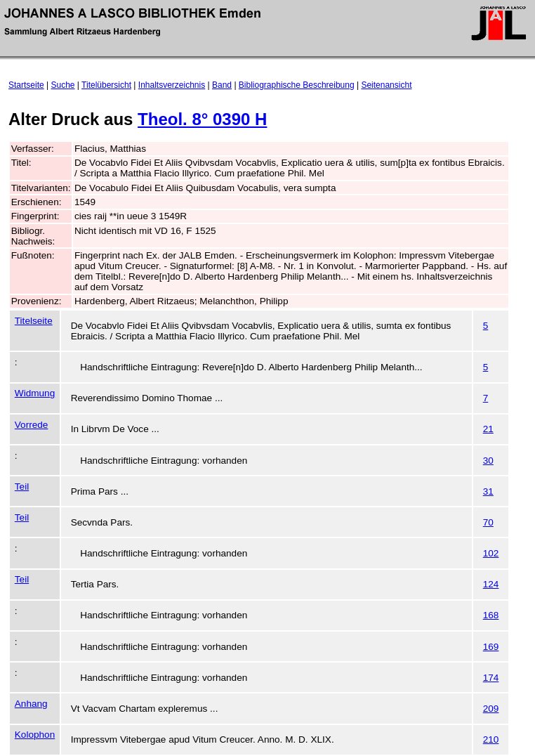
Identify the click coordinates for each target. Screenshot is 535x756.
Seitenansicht (386, 85)
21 (488, 429)
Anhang (31, 704)
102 (491, 553)
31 (488, 491)
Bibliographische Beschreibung (297, 85)
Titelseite (34, 321)
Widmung (35, 393)
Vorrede (32, 425)
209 (491, 709)
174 (491, 678)
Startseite (26, 85)
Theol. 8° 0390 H (202, 119)
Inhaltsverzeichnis (172, 85)
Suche (63, 85)
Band (222, 85)
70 (488, 522)
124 (491, 584)
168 (491, 615)
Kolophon (35, 735)
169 (491, 647)
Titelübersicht (106, 85)
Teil (22, 487)
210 (491, 739)
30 (488, 461)
